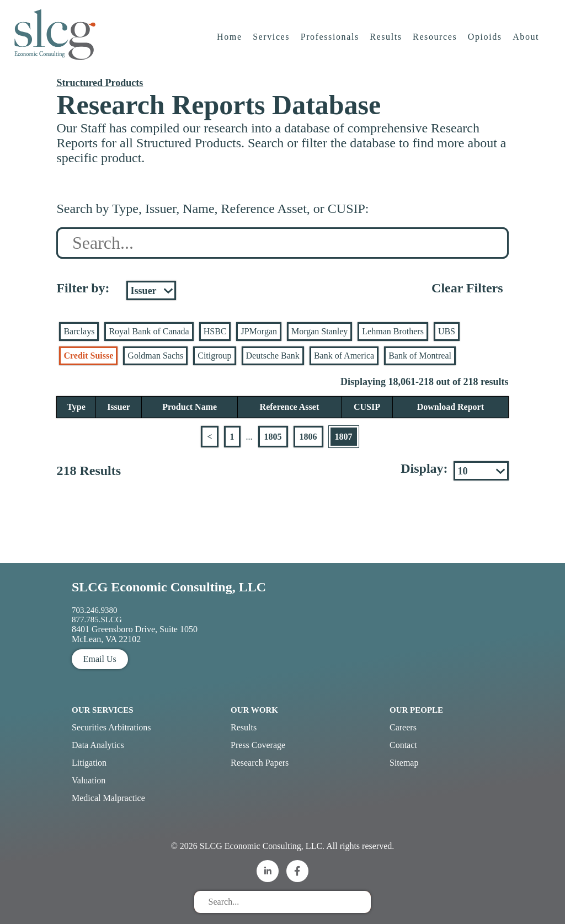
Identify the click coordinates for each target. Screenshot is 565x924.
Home (230, 41)
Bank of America (344, 356)
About (527, 41)
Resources (435, 41)
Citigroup (214, 356)
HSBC (215, 331)
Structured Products (100, 83)
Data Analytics (98, 745)
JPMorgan (259, 331)
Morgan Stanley (319, 331)
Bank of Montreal (420, 356)
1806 (308, 437)
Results (387, 41)
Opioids (486, 41)
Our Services (103, 710)
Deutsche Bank (273, 356)
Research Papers (260, 763)
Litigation (89, 763)
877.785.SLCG (97, 619)
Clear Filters (467, 288)
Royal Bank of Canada (149, 331)
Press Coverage (258, 745)
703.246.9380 (95, 610)
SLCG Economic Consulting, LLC (169, 587)
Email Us (100, 659)
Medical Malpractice (108, 798)
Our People (416, 710)
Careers (403, 727)
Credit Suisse (88, 356)
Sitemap (404, 763)
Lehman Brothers (393, 331)
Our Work (254, 710)
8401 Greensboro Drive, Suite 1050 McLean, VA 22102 (135, 634)
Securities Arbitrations (111, 727)
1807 (344, 437)
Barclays (79, 331)
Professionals (331, 41)
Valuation (89, 780)
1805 (273, 437)
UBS (447, 331)
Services (272, 41)
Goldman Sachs (155, 356)
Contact (403, 745)
